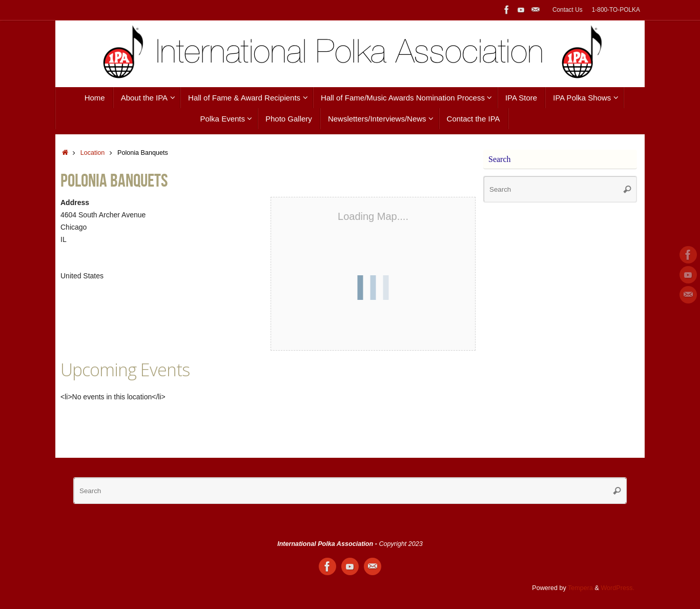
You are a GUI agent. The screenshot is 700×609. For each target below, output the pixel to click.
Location (93, 153)
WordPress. (617, 588)
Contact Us (568, 10)
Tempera (580, 588)
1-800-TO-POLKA (616, 10)
